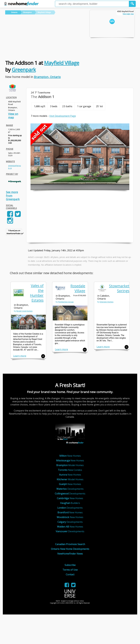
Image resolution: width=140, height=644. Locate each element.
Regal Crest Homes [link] (24, 311)
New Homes (70, 456)
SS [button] (127, 347)
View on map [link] (13, 116)
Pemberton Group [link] (66, 302)
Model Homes (70, 465)
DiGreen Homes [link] (107, 302)
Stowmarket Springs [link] (119, 288)
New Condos (70, 470)
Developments (70, 489)
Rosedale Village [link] (78, 288)
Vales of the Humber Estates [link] (37, 293)
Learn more (20, 356)
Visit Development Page (63, 116)
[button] (132, 4)
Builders (70, 503)
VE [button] (43, 356)
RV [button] (85, 350)
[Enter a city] (92, 4)
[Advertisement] (45, 37)
